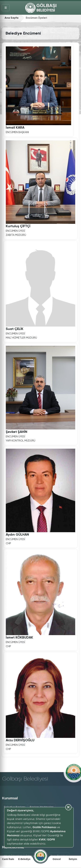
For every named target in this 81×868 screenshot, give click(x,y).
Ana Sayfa (12, 18)
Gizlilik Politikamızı (44, 827)
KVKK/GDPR (47, 840)
